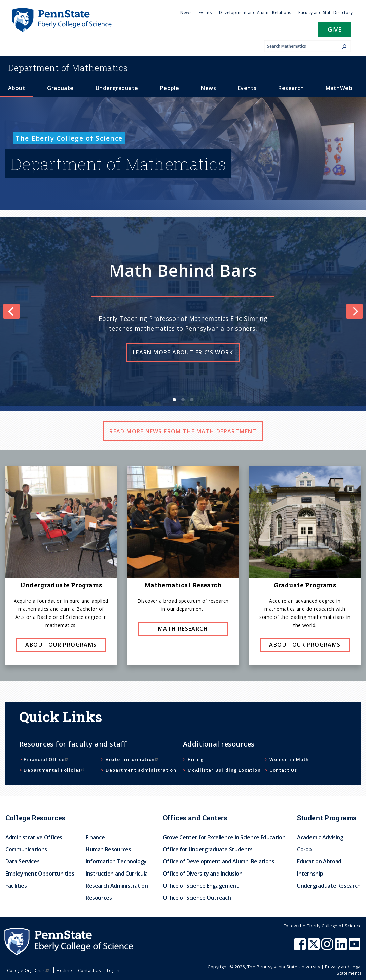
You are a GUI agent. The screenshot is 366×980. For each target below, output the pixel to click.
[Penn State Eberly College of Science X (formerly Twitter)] (315, 947)
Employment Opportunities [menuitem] (40, 874)
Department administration (141, 770)
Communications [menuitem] (26, 849)
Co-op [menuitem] (304, 849)
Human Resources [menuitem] (108, 849)
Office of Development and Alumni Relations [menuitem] (219, 861)
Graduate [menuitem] (60, 88)
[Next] (355, 311)
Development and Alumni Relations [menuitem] (255, 13)
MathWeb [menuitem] (339, 88)
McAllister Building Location (224, 770)
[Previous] (11, 311)
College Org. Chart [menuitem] (29, 970)
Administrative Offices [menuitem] (34, 837)
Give (335, 29)
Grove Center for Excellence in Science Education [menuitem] (224, 837)
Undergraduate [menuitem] (117, 88)
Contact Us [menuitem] (90, 970)
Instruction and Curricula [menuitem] (117, 874)
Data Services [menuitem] (22, 861)
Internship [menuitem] (310, 874)
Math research (183, 629)
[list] (183, 311)
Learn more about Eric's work (183, 352)
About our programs (61, 645)
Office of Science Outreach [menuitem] (197, 898)
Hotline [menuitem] (64, 970)
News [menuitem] (186, 13)
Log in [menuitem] (113, 970)
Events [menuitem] (205, 13)
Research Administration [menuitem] (117, 886)
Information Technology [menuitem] (116, 861)
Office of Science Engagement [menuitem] (201, 886)
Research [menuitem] (291, 88)
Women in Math (289, 759)
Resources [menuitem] (99, 898)
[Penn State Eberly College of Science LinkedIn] (342, 947)
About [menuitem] (17, 88)
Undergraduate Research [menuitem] (329, 886)
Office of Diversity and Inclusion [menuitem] (203, 874)
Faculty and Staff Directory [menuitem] (325, 13)
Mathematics (68, 68)
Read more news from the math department (183, 431)
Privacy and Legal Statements (343, 970)
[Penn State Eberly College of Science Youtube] (355, 947)
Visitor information (133, 759)
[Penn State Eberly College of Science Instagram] (328, 947)
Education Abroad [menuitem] (319, 861)
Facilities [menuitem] (16, 886)
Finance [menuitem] (95, 837)
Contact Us (283, 770)
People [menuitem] (170, 88)
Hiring (196, 759)
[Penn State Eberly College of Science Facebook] (301, 947)
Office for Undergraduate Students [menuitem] (208, 849)
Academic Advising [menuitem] (320, 837)
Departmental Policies (54, 770)
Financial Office (46, 759)
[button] (335, 31)
